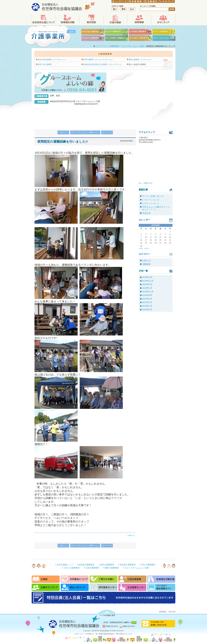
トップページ (101, 46)
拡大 (132, 9)
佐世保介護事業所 (86, 565)
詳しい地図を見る (146, 183)
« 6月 (141, 249)
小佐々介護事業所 (72, 568)
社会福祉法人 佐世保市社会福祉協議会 (63, 6)
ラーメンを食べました (153, 196)
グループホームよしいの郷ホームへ (85, 132)
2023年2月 (147, 306)
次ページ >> (107, 132)
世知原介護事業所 (128, 565)
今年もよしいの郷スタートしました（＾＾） (156, 208)
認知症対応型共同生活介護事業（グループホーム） (103, 64)
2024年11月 (148, 292)
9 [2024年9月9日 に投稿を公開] (141, 237)
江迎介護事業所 (92, 568)
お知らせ (131, 535)
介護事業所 (50, 36)
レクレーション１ (151, 203)
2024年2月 (147, 302)
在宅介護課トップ (65, 565)
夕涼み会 (146, 213)
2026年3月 (147, 277)
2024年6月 (147, 299)
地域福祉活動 (67, 19)
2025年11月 (148, 281)
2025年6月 (147, 284)
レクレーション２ (151, 200)
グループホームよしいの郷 (132, 46)
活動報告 (146, 264)
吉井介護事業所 (107, 565)
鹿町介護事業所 (112, 568)
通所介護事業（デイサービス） (141, 60)
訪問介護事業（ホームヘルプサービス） (99, 60)
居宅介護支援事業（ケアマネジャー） (52, 60)
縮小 (115, 9)
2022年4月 (147, 309)
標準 (123, 9)
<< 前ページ (63, 132)
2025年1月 (147, 288)
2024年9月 (147, 295)
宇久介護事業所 (148, 565)
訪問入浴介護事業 (45, 64)
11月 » (147, 249)
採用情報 (139, 19)
